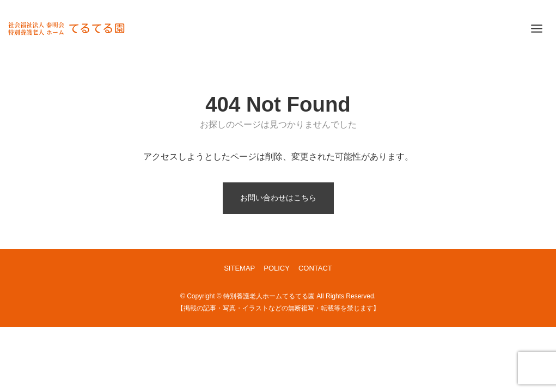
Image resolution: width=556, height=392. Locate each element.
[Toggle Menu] (537, 29)
